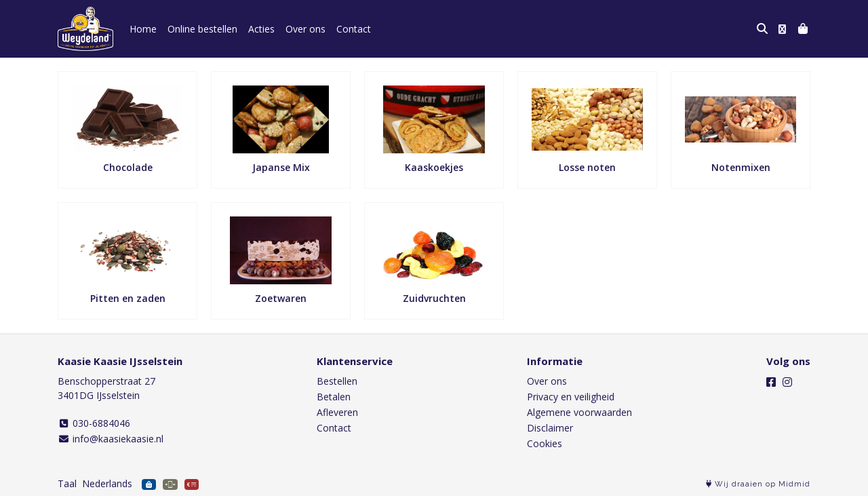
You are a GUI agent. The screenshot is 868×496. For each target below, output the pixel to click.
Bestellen (337, 381)
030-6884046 (94, 423)
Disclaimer (550, 428)
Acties (261, 29)
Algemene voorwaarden (579, 412)
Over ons (305, 29)
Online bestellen (202, 29)
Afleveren (337, 412)
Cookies (545, 443)
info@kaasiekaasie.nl (111, 439)
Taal (67, 483)
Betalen (334, 397)
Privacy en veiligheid (571, 397)
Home (143, 29)
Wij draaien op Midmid (758, 484)
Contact (354, 29)
